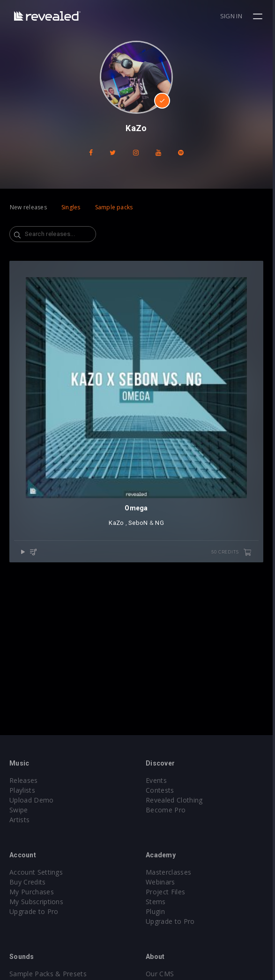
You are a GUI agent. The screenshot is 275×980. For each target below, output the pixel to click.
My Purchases (32, 892)
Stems (157, 902)
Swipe (19, 810)
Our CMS (161, 974)
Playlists (22, 790)
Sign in (234, 16)
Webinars (162, 882)
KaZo (118, 525)
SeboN (139, 525)
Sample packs (114, 207)
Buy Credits (28, 882)
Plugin (157, 911)
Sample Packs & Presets (48, 974)
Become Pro (167, 810)
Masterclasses (170, 872)
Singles (71, 207)
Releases (24, 780)
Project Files (167, 892)
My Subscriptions (36, 902)
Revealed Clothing (175, 800)
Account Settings (36, 872)
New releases (28, 207)
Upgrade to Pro (34, 911)
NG (161, 525)
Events (158, 780)
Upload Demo (32, 800)
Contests (161, 790)
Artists (19, 820)
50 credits (234, 555)
